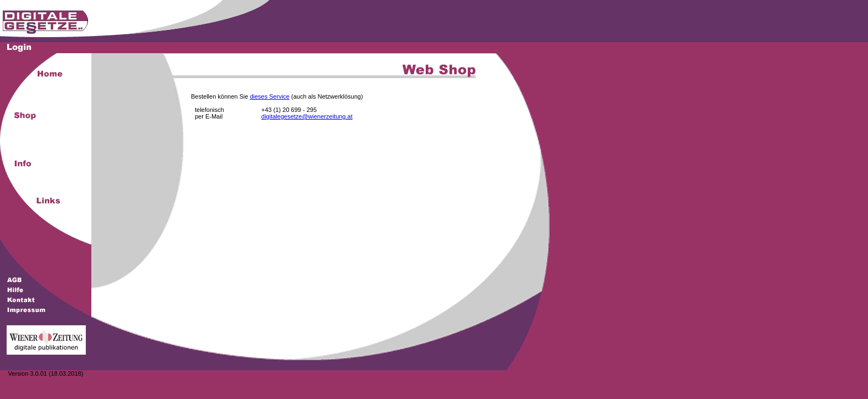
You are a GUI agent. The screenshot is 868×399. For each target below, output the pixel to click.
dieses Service (270, 96)
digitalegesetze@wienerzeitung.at (307, 116)
